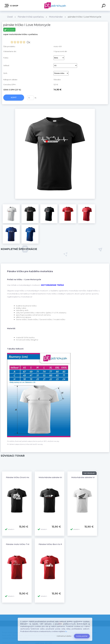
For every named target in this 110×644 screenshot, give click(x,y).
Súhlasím (82, 636)
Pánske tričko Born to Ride (52, 544)
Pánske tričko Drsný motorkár (21, 477)
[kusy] (30, 98)
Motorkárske (56, 17)
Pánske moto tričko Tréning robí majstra (26, 544)
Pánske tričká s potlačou (31, 17)
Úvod (10, 17)
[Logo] (55, 5)
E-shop (12, 6)
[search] (104, 6)
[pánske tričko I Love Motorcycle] (55, 110)
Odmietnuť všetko (64, 636)
